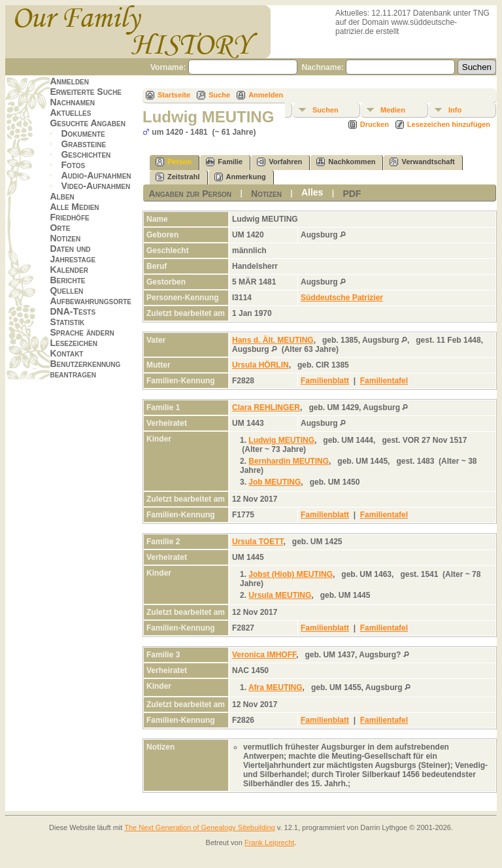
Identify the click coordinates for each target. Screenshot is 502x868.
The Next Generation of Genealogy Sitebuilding (200, 827)
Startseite (174, 95)
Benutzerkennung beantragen (85, 369)
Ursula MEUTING (280, 595)
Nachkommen (346, 162)
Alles (312, 192)
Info (455, 110)
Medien (393, 110)
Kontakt (66, 353)
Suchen (326, 110)
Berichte (67, 280)
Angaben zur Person (190, 194)
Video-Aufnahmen (95, 186)
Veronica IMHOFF (264, 655)
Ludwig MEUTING (281, 440)
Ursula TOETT (258, 542)
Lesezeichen (73, 343)
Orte (60, 228)
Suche (219, 95)
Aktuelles (70, 113)
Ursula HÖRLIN (260, 365)
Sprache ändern (82, 332)
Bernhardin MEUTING (289, 461)
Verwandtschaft (422, 162)
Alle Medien (74, 207)
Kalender (69, 269)
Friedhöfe (69, 217)
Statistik (67, 322)
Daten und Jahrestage (73, 254)
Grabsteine (83, 144)
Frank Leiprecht (269, 842)
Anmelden (69, 81)
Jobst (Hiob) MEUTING (291, 574)
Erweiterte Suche (86, 92)
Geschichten (86, 154)
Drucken (375, 124)
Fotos (73, 165)
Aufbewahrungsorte (91, 301)
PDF (352, 194)
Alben (62, 196)
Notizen (65, 238)
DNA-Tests (73, 311)
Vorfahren (279, 162)
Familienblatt (325, 381)
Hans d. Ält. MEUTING (273, 340)
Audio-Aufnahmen (96, 175)
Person (174, 162)
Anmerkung (240, 177)
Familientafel (384, 381)
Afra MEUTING (276, 687)
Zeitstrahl (178, 177)
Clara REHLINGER (266, 408)
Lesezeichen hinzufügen (449, 124)
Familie (224, 162)
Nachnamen (72, 102)
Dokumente (83, 133)
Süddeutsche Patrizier (342, 298)
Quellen (66, 290)
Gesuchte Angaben (88, 123)
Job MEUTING (275, 482)
